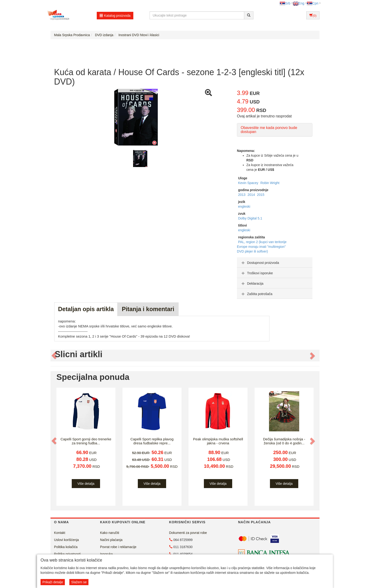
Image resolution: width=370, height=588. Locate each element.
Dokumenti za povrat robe (188, 533)
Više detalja (86, 484)
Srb (285, 3)
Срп (313, 3)
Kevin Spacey (249, 183)
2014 (252, 195)
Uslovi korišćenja (66, 540)
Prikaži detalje (53, 582)
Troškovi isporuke (257, 273)
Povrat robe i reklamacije (118, 547)
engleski (244, 206)
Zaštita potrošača (256, 294)
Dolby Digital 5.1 (250, 218)
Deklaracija (252, 283)
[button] (55, 356)
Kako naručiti (110, 533)
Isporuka (106, 554)
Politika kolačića (66, 547)
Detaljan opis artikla (86, 309)
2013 (242, 195)
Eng (299, 3)
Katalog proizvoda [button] (115, 16)
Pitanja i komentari (148, 309)
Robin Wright (270, 183)
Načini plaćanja (111, 540)
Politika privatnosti (67, 554)
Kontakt (60, 533)
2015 (261, 195)
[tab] (275, 262)
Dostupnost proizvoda (260, 263)
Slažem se (79, 582)
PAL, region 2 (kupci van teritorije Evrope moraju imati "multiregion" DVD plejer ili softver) (262, 247)
